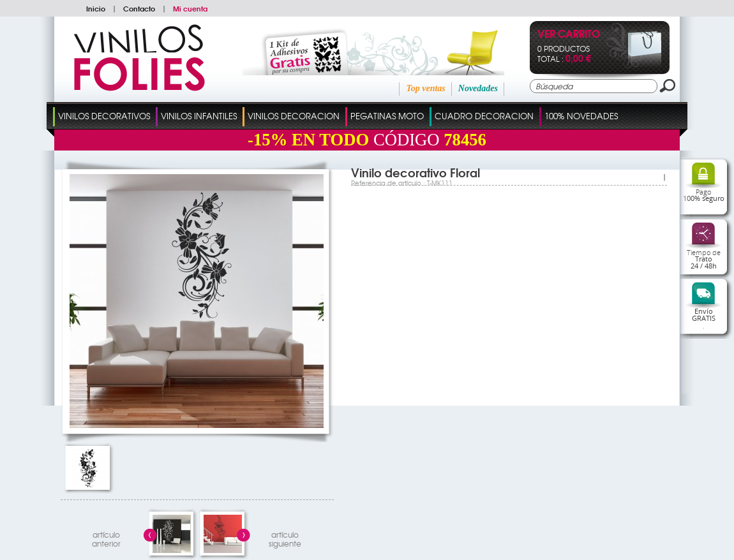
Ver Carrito (569, 35)
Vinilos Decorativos (104, 116)
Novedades (478, 88)
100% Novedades (581, 116)
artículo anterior (106, 537)
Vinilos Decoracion (294, 116)
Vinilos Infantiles (199, 116)
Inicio (96, 8)
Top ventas (425, 88)
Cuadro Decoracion (484, 116)
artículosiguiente (285, 537)
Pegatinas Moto (387, 116)
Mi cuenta (190, 8)
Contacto (139, 8)
